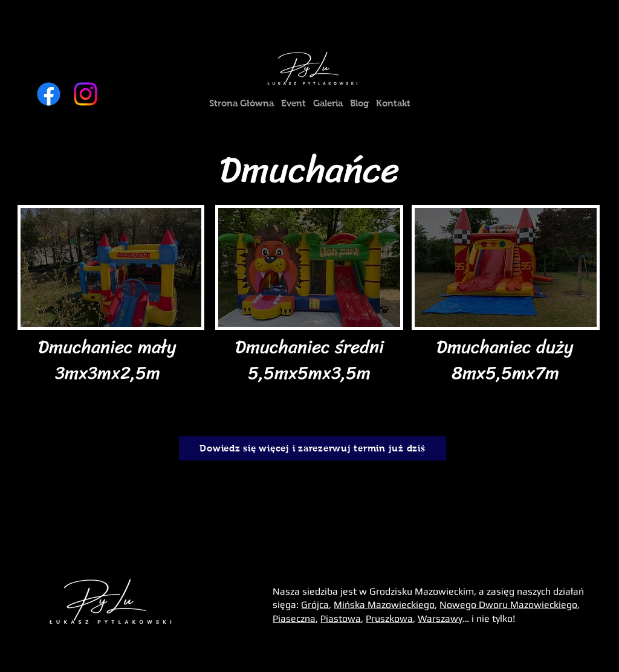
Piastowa (341, 619)
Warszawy (440, 619)
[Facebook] (49, 94)
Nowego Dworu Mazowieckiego (508, 605)
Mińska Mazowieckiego (384, 605)
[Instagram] (86, 94)
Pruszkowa (389, 619)
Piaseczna (294, 619)
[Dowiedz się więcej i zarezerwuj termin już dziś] (313, 448)
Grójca (315, 605)
